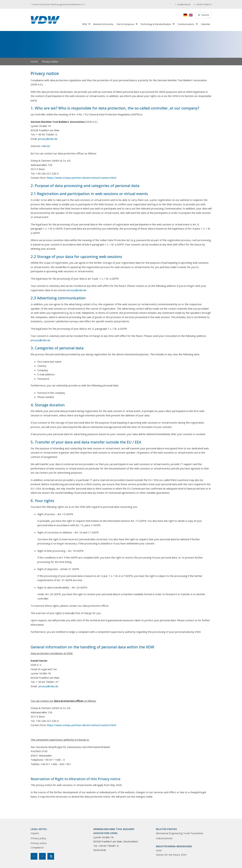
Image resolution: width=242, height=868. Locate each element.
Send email (99, 850)
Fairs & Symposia (125, 24)
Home (34, 61)
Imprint (35, 833)
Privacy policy (38, 838)
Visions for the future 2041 (171, 855)
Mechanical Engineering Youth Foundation (180, 833)
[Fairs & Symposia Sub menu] (136, 24)
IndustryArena (164, 838)
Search (204, 15)
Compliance (37, 847)
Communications (186, 24)
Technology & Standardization (156, 24)
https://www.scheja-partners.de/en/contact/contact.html (82, 178)
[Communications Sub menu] (197, 24)
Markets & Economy (103, 24)
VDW (84, 24)
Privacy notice (39, 843)
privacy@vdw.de (48, 139)
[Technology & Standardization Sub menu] (173, 24)
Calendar (205, 24)
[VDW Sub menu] (89, 24)
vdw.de (46, 146)
